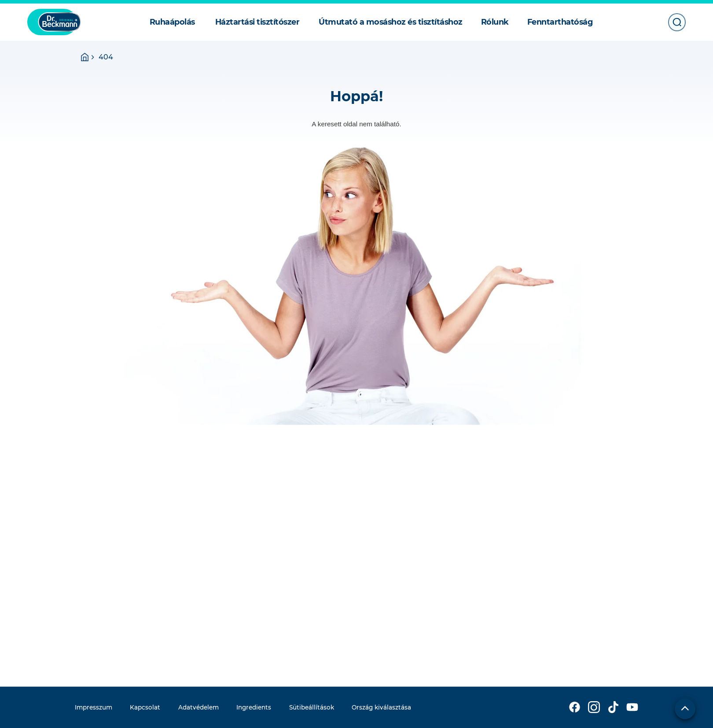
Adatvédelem (198, 707)
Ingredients (254, 707)
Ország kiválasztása (381, 707)
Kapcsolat (145, 707)
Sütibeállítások (312, 707)
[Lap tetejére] (685, 709)
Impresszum (94, 707)
